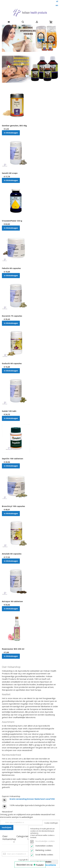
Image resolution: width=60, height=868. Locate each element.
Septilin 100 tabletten (13, 459)
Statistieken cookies (44, 846)
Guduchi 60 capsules (12, 363)
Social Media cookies (44, 855)
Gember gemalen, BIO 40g (14, 126)
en (57, 5)
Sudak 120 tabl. (9, 411)
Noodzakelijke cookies (45, 841)
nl (57, 1)
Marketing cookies (43, 850)
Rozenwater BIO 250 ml (13, 649)
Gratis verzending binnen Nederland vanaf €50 (32, 799)
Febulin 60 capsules (11, 268)
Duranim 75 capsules (12, 316)
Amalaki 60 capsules (12, 554)
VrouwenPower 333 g (12, 221)
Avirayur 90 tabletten (12, 601)
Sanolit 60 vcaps (10, 173)
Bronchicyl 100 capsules (13, 506)
